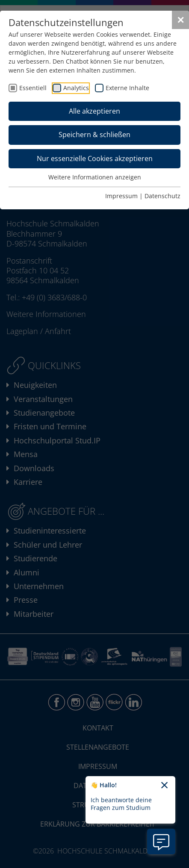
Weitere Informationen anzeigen (95, 177)
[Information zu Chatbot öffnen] (161, 842)
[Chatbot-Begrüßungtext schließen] (164, 786)
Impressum (121, 196)
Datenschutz (162, 196)
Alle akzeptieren (94, 111)
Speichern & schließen (94, 135)
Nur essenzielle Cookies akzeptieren (95, 158)
